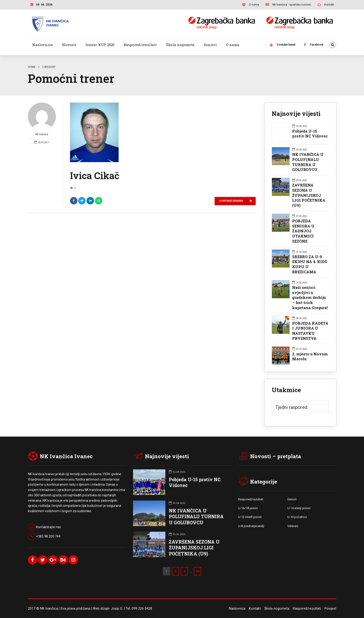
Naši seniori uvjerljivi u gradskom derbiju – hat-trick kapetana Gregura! (310, 297)
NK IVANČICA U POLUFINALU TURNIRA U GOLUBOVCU (308, 162)
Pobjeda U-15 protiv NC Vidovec (310, 134)
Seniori (210, 45)
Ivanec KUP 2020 (100, 45)
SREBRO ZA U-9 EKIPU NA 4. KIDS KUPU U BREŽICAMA (310, 264)
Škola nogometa (180, 45)
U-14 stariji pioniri (299, 508)
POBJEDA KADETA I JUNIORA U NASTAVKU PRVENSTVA (310, 331)
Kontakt (255, 609)
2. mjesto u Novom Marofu (310, 356)
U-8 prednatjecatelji (251, 526)
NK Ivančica (42, 120)
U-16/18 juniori (248, 508)
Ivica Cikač (95, 176)
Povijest (330, 609)
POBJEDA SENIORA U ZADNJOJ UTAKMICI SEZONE (303, 231)
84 (198, 571)
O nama (233, 45)
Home (32, 67)
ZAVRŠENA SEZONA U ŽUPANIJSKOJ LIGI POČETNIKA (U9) (309, 195)
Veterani (293, 526)
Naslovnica (43, 45)
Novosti (69, 45)
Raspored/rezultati (140, 45)
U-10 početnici (297, 517)
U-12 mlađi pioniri (250, 517)
